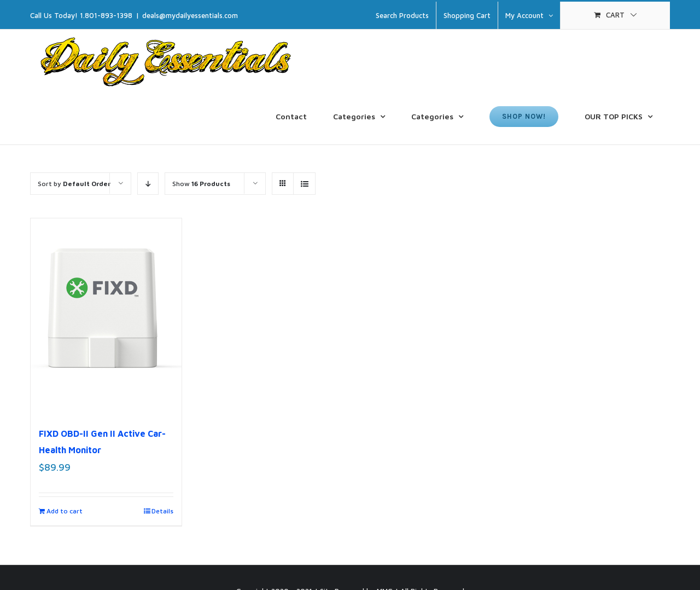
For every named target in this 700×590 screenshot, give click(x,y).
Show (201, 184)
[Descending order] (148, 184)
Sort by (74, 184)
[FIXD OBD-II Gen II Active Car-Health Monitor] (106, 316)
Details (162, 511)
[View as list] (304, 184)
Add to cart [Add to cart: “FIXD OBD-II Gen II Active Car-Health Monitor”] (65, 511)
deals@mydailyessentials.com (190, 15)
